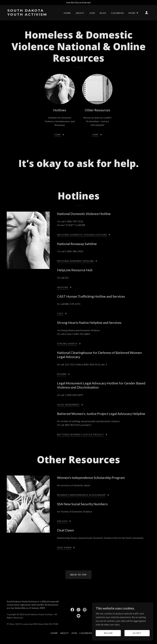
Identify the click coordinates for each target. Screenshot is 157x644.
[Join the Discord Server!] (78, 2)
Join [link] (92, 13)
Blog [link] (103, 13)
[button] (134, 13)
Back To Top (79, 575)
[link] (27, 15)
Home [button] (54, 633)
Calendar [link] (117, 13)
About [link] (80, 13)
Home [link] (67, 13)
